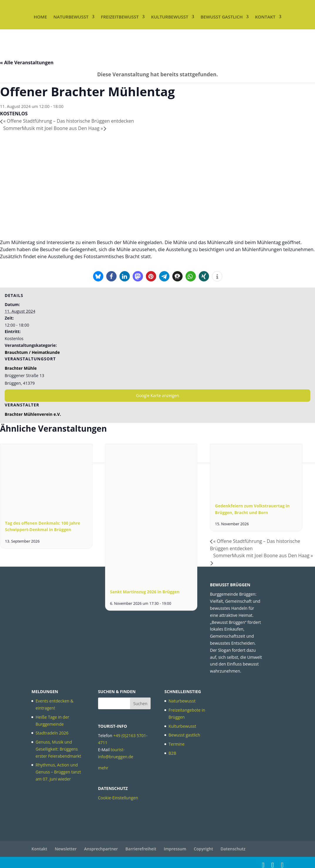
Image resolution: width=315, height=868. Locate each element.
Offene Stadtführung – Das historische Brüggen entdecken (69, 121)
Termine (176, 744)
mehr (103, 768)
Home (40, 17)
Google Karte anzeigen (157, 395)
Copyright (203, 849)
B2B (172, 753)
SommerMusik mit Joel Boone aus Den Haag (53, 128)
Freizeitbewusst (120, 17)
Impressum (175, 849)
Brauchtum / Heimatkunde (32, 352)
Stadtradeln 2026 (52, 733)
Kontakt (265, 17)
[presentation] (46, 512)
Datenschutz (233, 849)
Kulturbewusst (170, 17)
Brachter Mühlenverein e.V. (33, 414)
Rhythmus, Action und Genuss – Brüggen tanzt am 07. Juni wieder (58, 772)
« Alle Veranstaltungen (27, 63)
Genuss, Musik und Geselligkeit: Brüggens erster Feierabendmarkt (58, 749)
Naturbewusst (71, 17)
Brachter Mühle (21, 368)
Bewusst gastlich (221, 17)
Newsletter (66, 849)
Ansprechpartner (101, 849)
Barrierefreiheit (141, 849)
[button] (98, 276)
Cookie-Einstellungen (118, 798)
